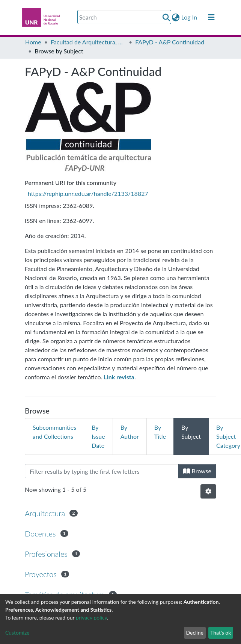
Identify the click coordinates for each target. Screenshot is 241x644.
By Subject (191, 432)
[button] (176, 17)
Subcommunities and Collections (54, 432)
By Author (130, 432)
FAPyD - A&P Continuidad (170, 42)
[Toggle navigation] (211, 17)
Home (33, 42)
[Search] (124, 17)
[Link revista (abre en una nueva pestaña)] (119, 377)
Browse (197, 471)
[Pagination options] (208, 491)
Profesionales (46, 554)
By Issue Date (98, 436)
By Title (160, 432)
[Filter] (102, 471)
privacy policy (91, 617)
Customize (17, 633)
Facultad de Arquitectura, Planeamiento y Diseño (88, 42)
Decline (195, 633)
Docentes (40, 533)
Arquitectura (45, 513)
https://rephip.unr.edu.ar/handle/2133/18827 (88, 193)
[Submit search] (166, 17)
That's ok (221, 633)
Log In (190, 17)
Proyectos (41, 574)
